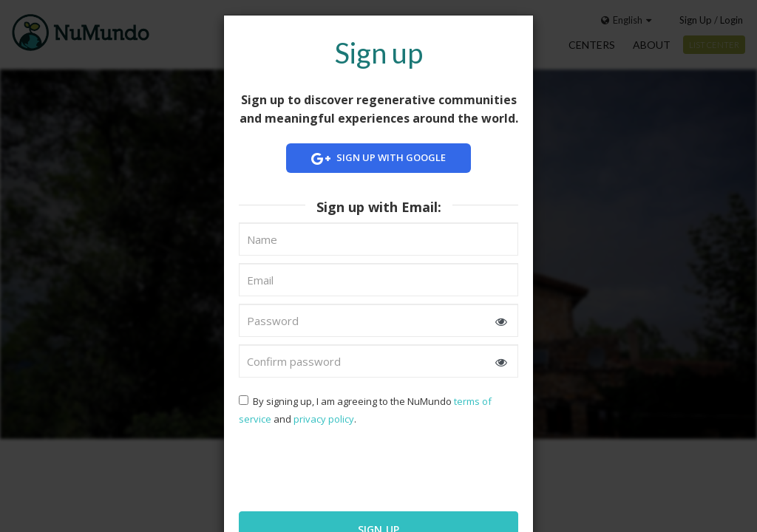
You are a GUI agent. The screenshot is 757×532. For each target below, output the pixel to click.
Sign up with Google (378, 158)
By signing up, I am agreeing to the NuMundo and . (365, 410)
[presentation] (334, 467)
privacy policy (324, 419)
